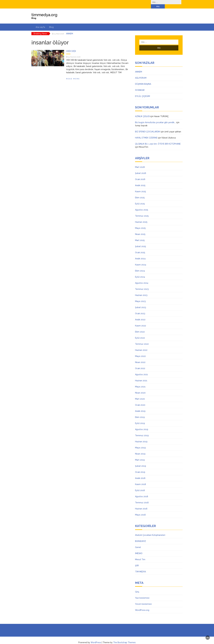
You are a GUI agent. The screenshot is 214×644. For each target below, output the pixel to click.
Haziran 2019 (141, 437)
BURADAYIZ (141, 537)
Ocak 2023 (140, 309)
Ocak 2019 (140, 468)
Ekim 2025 (140, 193)
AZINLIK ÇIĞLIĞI (142, 112)
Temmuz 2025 (142, 212)
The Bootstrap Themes (124, 638)
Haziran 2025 (141, 218)
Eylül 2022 (140, 334)
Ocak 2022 (140, 364)
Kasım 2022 (141, 321)
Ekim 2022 (140, 328)
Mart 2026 (140, 163)
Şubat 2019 (141, 462)
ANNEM (70, 29)
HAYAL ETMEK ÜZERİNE (146, 133)
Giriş (137, 588)
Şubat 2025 (141, 242)
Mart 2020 (140, 395)
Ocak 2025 (140, 248)
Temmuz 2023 (142, 285)
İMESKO (139, 549)
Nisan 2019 (140, 450)
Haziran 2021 (141, 376)
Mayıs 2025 (140, 224)
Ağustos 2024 (142, 279)
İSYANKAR (140, 86)
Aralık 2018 (140, 474)
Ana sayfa (40, 23)
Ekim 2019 (140, 413)
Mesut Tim (140, 555)
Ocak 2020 (140, 401)
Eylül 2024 (140, 273)
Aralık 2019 (140, 407)
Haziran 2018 (141, 504)
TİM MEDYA (140, 567)
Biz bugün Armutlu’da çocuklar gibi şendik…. (155, 118)
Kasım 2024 (141, 260)
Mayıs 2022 (140, 352)
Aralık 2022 (140, 315)
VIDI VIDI (71, 47)
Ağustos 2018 (142, 492)
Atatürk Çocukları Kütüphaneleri (150, 531)
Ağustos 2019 (142, 425)
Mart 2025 (140, 236)
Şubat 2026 (141, 169)
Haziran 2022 (141, 346)
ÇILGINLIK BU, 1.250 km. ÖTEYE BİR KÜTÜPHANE (158, 140)
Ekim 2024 (140, 267)
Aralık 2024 (140, 254)
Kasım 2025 (141, 187)
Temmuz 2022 (142, 340)
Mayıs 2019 (140, 443)
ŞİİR (137, 561)
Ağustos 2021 (142, 370)
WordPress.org (142, 606)
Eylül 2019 (140, 419)
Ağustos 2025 (142, 206)
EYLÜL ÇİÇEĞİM (143, 92)
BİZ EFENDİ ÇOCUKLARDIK (148, 127)
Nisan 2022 (140, 358)
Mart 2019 (140, 456)
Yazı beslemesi (142, 594)
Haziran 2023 (141, 291)
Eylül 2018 (140, 486)
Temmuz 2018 (142, 498)
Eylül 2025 (140, 199)
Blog (51, 23)
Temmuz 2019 (142, 431)
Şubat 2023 (141, 303)
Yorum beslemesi (143, 600)
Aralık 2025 (140, 181)
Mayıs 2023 (140, 297)
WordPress (96, 638)
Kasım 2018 (141, 480)
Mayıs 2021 (140, 382)
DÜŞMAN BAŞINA (143, 80)
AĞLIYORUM (141, 74)
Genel (138, 543)
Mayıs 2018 (140, 511)
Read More (73, 74)
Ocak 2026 (140, 175)
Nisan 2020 (140, 389)
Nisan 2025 (140, 230)
